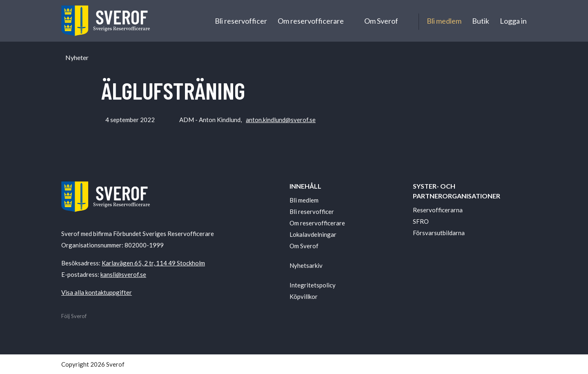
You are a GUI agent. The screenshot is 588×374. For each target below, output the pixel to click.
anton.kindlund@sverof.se (281, 120)
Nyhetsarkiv (306, 265)
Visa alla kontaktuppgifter (97, 292)
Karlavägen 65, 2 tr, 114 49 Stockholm (153, 263)
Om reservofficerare (311, 21)
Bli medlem (444, 21)
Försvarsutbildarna (439, 233)
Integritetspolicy (313, 285)
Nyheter (77, 58)
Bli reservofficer (241, 21)
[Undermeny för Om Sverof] (406, 21)
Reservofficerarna (438, 210)
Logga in (513, 21)
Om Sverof (381, 21)
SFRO (421, 221)
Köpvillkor (304, 296)
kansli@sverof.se (123, 274)
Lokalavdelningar (313, 234)
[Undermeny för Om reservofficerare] (351, 21)
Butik (481, 21)
